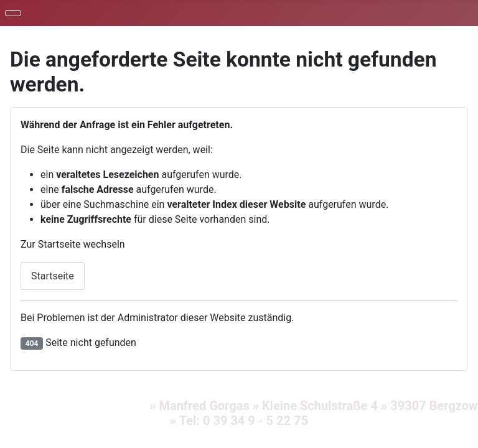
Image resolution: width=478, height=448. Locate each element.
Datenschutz (108, 406)
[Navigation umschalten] (13, 13)
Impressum (33, 406)
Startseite (53, 276)
